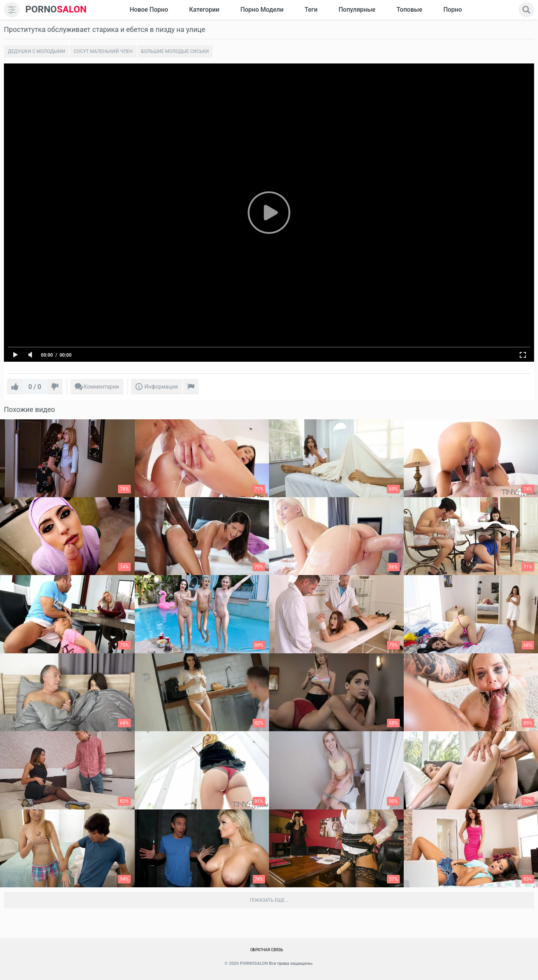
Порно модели (262, 10)
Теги (311, 10)
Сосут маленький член (103, 51)
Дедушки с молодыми (36, 51)
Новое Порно (149, 10)
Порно (453, 10)
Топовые (409, 10)
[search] (526, 10)
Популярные (357, 10)
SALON (56, 10)
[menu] (12, 10)
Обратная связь (267, 950)
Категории (204, 10)
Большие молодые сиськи (175, 51)
